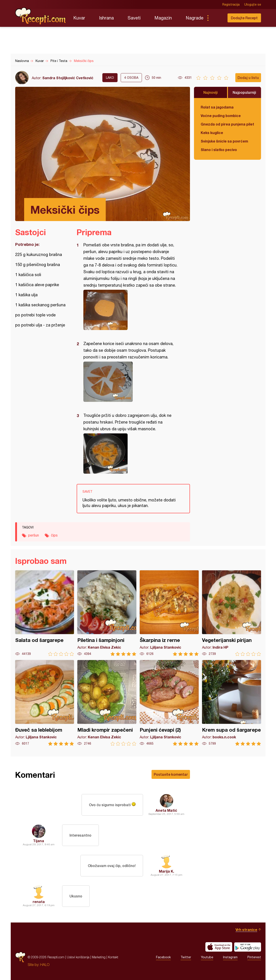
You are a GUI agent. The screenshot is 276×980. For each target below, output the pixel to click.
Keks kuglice (212, 133)
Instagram (230, 957)
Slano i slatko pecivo (219, 150)
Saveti (134, 18)
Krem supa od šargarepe (232, 703)
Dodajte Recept (244, 18)
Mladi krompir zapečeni (107, 703)
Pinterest (254, 957)
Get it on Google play (248, 947)
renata (39, 902)
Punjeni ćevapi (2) (169, 703)
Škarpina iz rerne (169, 613)
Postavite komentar (171, 774)
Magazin (163, 18)
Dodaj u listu (248, 78)
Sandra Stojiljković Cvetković (68, 78)
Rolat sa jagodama (217, 107)
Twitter (186, 957)
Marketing (99, 957)
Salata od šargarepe (45, 613)
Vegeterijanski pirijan (232, 613)
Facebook (163, 957)
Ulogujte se (253, 4)
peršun (34, 535)
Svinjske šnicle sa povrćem (224, 141)
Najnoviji (211, 92)
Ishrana (106, 18)
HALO (45, 965)
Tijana (39, 841)
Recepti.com (41, 16)
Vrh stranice (246, 930)
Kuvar (79, 18)
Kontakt (113, 957)
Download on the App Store (219, 947)
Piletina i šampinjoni (107, 613)
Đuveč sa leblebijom (45, 703)
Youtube (207, 957)
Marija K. (166, 871)
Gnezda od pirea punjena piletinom (228, 124)
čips (54, 535)
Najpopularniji (244, 92)
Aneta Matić (166, 810)
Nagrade (195, 18)
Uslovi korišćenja (78, 957)
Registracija (231, 4)
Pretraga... (217, 18)
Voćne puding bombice (221, 116)
